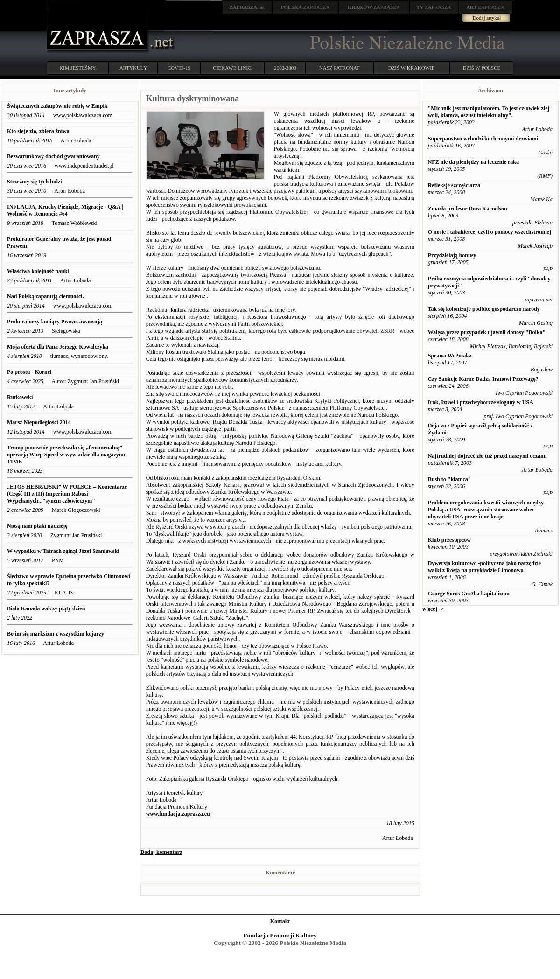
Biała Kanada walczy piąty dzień (46, 608)
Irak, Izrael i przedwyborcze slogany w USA (481, 402)
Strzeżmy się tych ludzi (35, 182)
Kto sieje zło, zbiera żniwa (38, 131)
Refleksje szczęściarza (454, 185)
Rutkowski (20, 397)
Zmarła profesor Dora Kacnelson (468, 209)
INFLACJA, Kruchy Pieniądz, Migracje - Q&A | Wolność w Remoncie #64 (65, 210)
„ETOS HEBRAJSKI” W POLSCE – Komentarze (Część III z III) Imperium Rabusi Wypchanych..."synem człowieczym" (67, 494)
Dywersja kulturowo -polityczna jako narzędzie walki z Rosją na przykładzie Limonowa (484, 567)
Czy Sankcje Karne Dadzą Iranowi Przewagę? (483, 379)
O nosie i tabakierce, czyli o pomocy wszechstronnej (490, 232)
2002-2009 (285, 68)
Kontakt (280, 921)
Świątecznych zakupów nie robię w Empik (57, 106)
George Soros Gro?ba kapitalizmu (469, 594)
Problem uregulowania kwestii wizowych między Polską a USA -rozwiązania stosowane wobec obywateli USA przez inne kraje (486, 510)
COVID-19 (179, 68)
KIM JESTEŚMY (78, 68)
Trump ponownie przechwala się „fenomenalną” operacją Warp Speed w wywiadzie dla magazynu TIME (66, 455)
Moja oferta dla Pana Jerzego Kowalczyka (58, 347)
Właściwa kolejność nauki (38, 271)
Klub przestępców (449, 540)
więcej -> (433, 609)
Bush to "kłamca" (450, 479)
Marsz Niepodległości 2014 (40, 422)
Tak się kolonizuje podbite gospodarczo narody (484, 309)
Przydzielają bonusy (452, 255)
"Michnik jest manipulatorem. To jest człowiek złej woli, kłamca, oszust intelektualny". (489, 112)
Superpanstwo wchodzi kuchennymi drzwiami (483, 139)
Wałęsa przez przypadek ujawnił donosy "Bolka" (487, 332)
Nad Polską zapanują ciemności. (45, 296)
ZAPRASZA (305, 7)
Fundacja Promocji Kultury (280, 935)
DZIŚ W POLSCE (481, 68)
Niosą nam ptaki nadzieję (37, 526)
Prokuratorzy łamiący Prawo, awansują (55, 322)
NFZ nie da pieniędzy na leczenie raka (473, 162)
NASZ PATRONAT (339, 68)
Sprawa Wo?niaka (450, 356)
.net (247, 7)
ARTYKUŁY (133, 68)
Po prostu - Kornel (29, 372)
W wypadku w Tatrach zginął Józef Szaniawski (63, 551)
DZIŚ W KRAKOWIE (412, 68)
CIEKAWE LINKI (233, 68)
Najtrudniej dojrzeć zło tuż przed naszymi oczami (487, 456)
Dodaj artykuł (487, 18)
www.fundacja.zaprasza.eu (178, 814)
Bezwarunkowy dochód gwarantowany (53, 156)
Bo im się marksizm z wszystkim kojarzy (56, 634)
